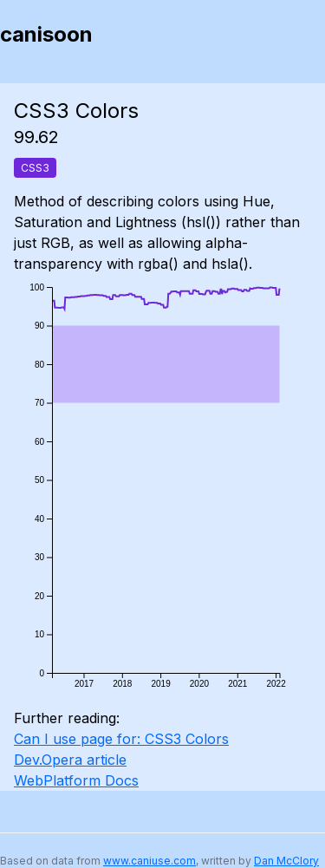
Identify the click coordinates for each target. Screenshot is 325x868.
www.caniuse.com (149, 861)
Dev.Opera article (70, 760)
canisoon (46, 34)
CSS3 (35, 168)
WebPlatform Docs (76, 780)
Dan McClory (286, 861)
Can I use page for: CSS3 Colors (121, 739)
